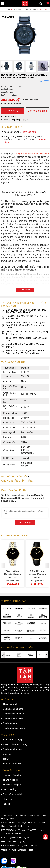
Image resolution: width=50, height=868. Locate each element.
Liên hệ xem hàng (37, 111)
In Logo (6, 804)
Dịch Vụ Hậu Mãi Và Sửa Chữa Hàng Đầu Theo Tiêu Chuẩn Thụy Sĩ (24, 311)
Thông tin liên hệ (11, 704)
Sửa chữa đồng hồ (12, 775)
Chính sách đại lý (11, 723)
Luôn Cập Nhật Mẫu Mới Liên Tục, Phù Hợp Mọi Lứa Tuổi (25, 317)
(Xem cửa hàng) (29, 132)
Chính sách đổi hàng (13, 718)
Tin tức (6, 759)
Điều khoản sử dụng (13, 740)
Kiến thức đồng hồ (12, 764)
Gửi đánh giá (25, 523)
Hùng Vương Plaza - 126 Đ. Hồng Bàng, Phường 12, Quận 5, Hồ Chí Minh (24, 139)
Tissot (30, 850)
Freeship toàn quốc (11, 117)
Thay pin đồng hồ (11, 780)
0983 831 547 (14, 842)
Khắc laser (8, 799)
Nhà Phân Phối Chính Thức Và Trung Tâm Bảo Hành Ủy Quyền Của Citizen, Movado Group (24, 325)
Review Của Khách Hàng (15, 744)
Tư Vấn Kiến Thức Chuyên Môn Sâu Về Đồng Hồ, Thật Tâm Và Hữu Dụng (23, 352)
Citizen (4, 850)
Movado (12, 850)
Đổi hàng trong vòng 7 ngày (15, 120)
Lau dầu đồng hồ (11, 789)
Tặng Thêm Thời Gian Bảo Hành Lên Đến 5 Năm (24, 339)
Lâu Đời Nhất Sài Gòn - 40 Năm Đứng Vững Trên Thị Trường (25, 333)
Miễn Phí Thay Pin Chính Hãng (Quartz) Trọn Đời (23, 346)
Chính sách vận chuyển (14, 728)
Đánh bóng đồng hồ (12, 794)
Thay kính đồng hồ (12, 785)
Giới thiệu (8, 754)
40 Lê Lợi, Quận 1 (19, 132)
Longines (22, 850)
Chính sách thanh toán (14, 714)
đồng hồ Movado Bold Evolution (31, 154)
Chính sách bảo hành (13, 709)
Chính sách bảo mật (13, 749)
